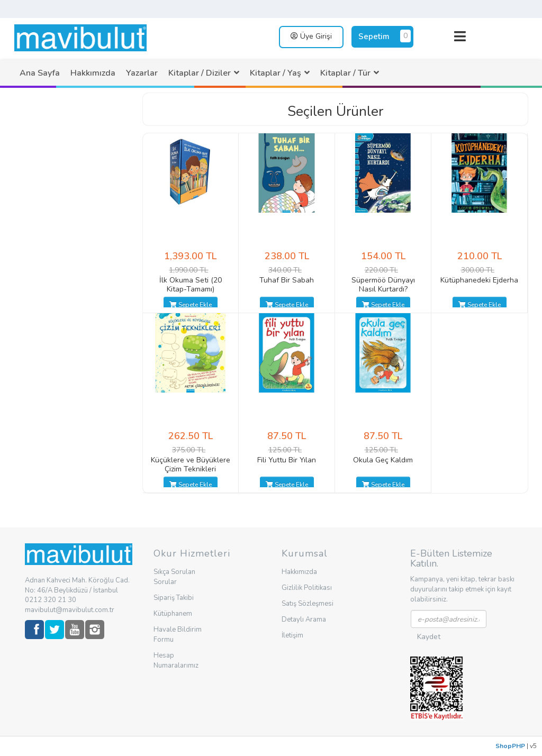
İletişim (292, 635)
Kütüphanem (173, 614)
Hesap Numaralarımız (176, 661)
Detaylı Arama (304, 620)
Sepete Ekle (191, 305)
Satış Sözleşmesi (308, 604)
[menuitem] (40, 73)
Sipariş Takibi (174, 598)
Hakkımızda (93, 73)
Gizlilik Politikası (307, 588)
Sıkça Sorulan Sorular (174, 577)
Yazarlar (142, 73)
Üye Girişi (311, 36)
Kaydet (429, 637)
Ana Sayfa (40, 73)
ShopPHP (510, 746)
